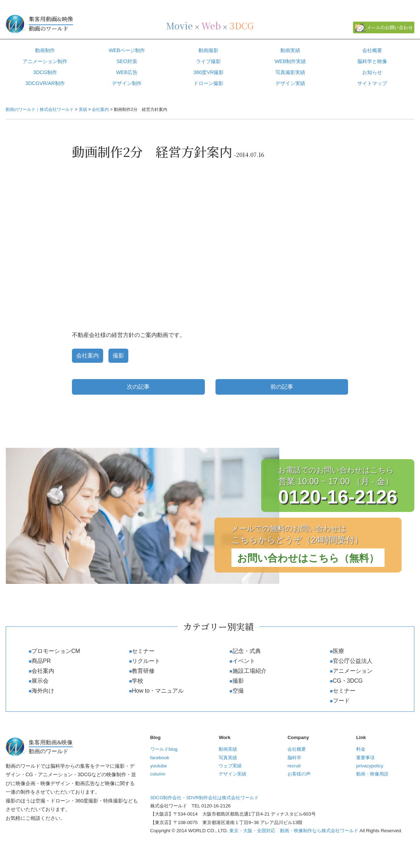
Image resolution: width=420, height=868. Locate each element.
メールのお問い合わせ (390, 27)
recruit (294, 766)
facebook (160, 758)
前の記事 (282, 387)
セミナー (143, 651)
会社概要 (372, 50)
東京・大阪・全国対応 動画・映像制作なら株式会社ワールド (294, 831)
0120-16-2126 (338, 497)
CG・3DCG (348, 681)
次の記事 (138, 387)
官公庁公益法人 (353, 661)
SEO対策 (127, 61)
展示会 (40, 681)
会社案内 (88, 356)
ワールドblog (164, 749)
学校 (138, 681)
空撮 (238, 691)
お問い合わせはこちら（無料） (308, 558)
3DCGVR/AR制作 (45, 83)
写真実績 (228, 758)
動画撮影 (208, 50)
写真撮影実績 (290, 72)
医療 (338, 651)
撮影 (118, 356)
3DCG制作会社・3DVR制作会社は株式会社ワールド (205, 798)
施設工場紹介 (250, 671)
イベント (244, 661)
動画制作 (45, 50)
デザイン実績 (233, 774)
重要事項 (365, 758)
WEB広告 (127, 72)
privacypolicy (370, 766)
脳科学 (294, 758)
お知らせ (372, 72)
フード (341, 701)
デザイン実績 (290, 83)
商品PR (41, 661)
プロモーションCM (56, 651)
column (158, 774)
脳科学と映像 (372, 61)
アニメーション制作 (45, 61)
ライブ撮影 (208, 61)
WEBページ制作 (127, 50)
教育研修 (143, 671)
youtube (159, 766)
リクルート (146, 661)
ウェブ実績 (230, 766)
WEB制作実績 (290, 61)
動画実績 (290, 50)
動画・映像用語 (372, 774)
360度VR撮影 (209, 72)
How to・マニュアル (158, 691)
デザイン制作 (127, 83)
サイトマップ (372, 83)
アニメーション (353, 671)
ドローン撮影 (208, 83)
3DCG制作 (45, 72)
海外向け (43, 691)
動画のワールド (82, 23)
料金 (361, 749)
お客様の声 (299, 774)
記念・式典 (247, 651)
